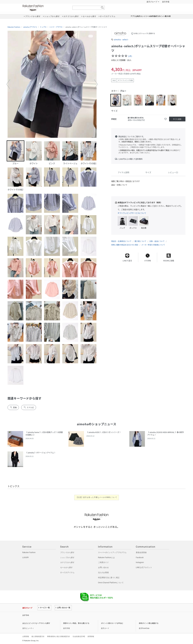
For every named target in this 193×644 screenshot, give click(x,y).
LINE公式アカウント (144, 567)
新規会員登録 (141, 552)
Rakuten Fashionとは (106, 558)
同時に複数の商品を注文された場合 (125, 245)
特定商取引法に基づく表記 (109, 578)
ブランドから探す (67, 552)
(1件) (130, 56)
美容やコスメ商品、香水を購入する (76, 623)
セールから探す (66, 567)
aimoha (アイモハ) (30, 27)
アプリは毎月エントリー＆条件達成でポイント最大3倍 (151, 16)
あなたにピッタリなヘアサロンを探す (36, 623)
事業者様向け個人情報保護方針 (59, 636)
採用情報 (91, 636)
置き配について (140, 241)
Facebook (140, 558)
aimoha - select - (121, 39)
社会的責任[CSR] (79, 636)
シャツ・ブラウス (56, 27)
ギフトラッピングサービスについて (132, 213)
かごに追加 (177, 119)
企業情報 (26, 636)
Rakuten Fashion (45, 8)
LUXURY (26, 558)
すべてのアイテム (67, 573)
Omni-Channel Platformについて (111, 583)
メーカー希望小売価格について (153, 245)
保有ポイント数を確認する (149, 623)
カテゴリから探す (67, 562)
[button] (8, 84)
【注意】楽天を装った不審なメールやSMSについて (97, 497)
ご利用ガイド (103, 562)
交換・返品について (157, 241)
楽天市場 (166, 2)
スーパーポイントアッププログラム (112, 552)
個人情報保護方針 (38, 636)
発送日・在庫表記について (121, 241)
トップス (43, 27)
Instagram (140, 562)
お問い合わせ (103, 567)
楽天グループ (152, 2)
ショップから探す (67, 558)
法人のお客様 (103, 573)
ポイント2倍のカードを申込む (112, 623)
